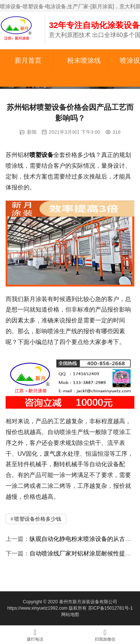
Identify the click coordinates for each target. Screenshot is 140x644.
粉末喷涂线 (84, 61)
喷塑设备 (41, 155)
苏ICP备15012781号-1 (111, 608)
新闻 (32, 132)
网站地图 (70, 614)
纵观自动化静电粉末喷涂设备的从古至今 (83, 539)
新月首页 (28, 61)
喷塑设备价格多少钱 (38, 519)
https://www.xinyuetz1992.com (37, 608)
